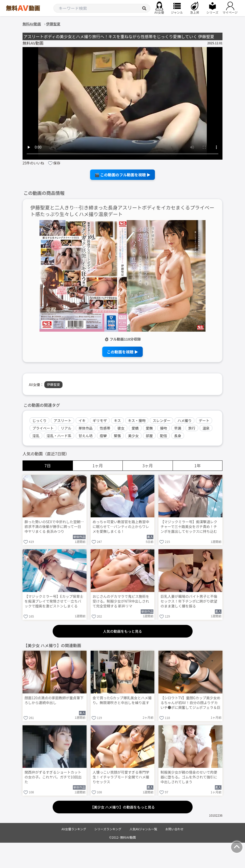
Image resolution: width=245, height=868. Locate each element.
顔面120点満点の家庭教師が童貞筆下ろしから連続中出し (54, 700)
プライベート (43, 428)
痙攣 (103, 436)
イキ (82, 420)
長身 (178, 436)
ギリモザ (100, 420)
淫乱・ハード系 (59, 436)
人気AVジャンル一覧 (143, 829)
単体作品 (86, 428)
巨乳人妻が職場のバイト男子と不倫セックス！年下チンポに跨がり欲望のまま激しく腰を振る (189, 601)
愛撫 (149, 428)
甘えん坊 (86, 436)
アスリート (63, 420)
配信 (164, 436)
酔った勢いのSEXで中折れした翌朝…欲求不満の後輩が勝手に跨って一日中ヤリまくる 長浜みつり (54, 527)
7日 (48, 465)
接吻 (164, 428)
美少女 (133, 436)
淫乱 (36, 436)
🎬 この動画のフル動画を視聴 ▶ (123, 175)
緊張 (117, 436)
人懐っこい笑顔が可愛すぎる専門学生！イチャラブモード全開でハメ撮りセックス (121, 777)
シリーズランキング (108, 829)
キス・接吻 (137, 420)
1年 (198, 465)
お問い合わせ (174, 829)
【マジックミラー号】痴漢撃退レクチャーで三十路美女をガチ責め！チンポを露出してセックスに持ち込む (189, 527)
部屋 (149, 436)
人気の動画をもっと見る (123, 631)
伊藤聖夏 (53, 384)
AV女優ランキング (74, 829)
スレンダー (161, 420)
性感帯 (105, 428)
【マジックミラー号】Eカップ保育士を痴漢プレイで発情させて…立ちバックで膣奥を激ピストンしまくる (54, 601)
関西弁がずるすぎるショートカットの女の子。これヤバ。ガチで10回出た (53, 777)
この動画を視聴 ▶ (122, 352)
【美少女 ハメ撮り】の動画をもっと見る (122, 807)
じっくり (39, 420)
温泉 (206, 428)
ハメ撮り (185, 420)
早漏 (178, 428)
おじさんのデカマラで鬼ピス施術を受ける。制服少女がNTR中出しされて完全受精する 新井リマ (121, 601)
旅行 (192, 428)
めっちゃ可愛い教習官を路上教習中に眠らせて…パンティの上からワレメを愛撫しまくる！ (121, 527)
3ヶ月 (148, 465)
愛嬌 (135, 428)
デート (204, 420)
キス (117, 420)
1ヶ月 (98, 465)
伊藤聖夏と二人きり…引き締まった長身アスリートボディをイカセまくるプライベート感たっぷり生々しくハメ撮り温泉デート (122, 211)
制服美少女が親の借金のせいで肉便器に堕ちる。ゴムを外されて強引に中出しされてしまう (189, 777)
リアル (66, 428)
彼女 (121, 428)
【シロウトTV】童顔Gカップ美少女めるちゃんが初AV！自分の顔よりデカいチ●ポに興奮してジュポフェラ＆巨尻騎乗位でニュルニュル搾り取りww (190, 703)
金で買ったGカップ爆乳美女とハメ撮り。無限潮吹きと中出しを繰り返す (122, 700)
